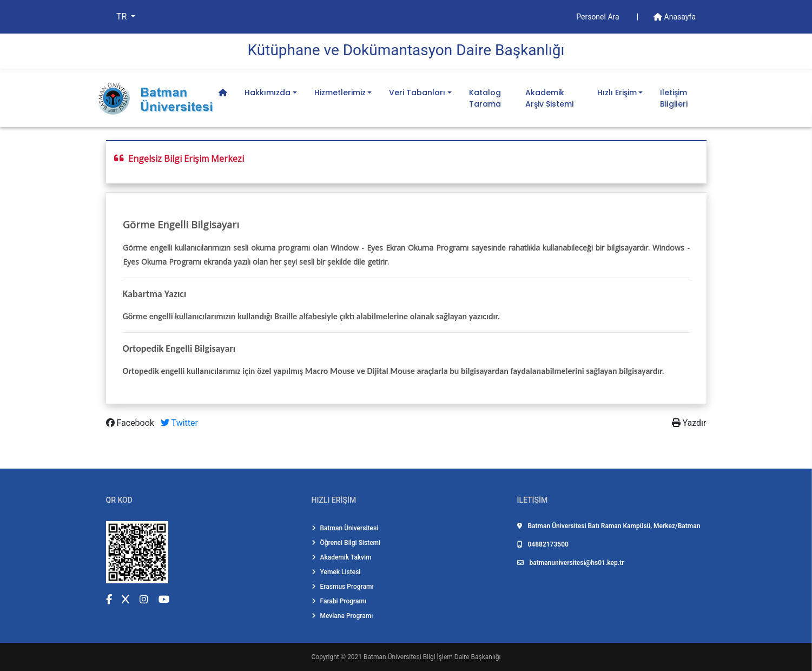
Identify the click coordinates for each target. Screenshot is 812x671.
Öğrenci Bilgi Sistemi (346, 543)
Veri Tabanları (417, 93)
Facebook (131, 423)
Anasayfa (675, 17)
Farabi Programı (339, 601)
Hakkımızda (268, 93)
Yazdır (689, 423)
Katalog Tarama (485, 98)
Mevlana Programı (342, 616)
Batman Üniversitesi (345, 528)
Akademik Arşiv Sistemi (549, 98)
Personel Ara (599, 17)
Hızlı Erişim (617, 93)
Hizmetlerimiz (340, 93)
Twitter (179, 423)
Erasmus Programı (343, 587)
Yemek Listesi (336, 572)
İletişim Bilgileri (674, 98)
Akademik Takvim (342, 557)
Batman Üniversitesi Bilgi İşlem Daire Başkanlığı (432, 657)
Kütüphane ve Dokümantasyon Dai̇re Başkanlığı (406, 50)
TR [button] (123, 17)
